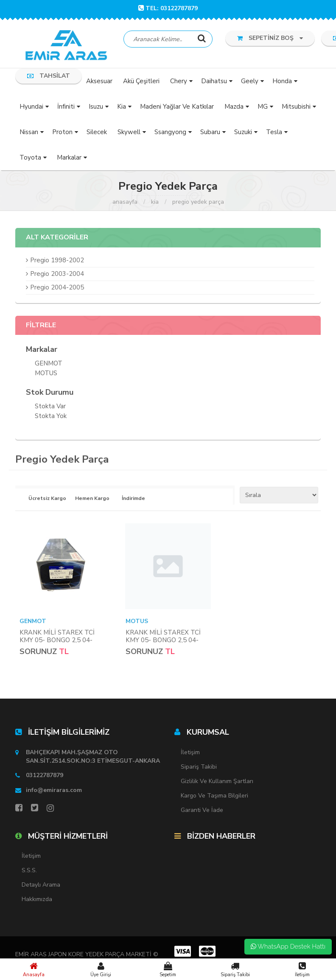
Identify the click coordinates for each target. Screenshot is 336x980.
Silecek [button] (97, 133)
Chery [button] (179, 82)
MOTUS (46, 375)
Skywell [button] (129, 133)
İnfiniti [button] (66, 107)
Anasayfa (34, 969)
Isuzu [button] (96, 107)
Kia (155, 203)
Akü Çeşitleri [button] (141, 82)
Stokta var (50, 408)
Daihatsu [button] (214, 82)
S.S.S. (29, 872)
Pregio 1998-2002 (57, 261)
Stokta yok (51, 417)
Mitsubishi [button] (296, 107)
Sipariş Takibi (235, 969)
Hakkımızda (37, 900)
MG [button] (263, 107)
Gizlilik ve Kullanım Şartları (217, 782)
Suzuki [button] (243, 133)
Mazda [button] (234, 107)
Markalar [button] (69, 158)
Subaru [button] (210, 133)
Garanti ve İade (202, 811)
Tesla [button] (274, 133)
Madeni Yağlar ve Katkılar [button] (177, 107)
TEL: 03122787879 (168, 8)
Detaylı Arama (41, 886)
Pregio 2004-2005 (57, 288)
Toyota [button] (30, 158)
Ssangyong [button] (170, 133)
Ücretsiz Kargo (46, 499)
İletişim (302, 969)
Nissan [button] (29, 133)
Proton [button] (62, 133)
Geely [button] (250, 82)
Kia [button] (122, 107)
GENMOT (49, 365)
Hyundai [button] (31, 107)
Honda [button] (282, 82)
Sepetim (168, 969)
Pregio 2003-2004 (57, 275)
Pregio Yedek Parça (198, 203)
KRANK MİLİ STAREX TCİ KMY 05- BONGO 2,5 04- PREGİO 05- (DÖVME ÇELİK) (62, 641)
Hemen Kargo (92, 499)
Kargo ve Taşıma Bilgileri (214, 796)
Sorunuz (38, 652)
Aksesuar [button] (99, 82)
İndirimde (133, 499)
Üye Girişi (101, 969)
